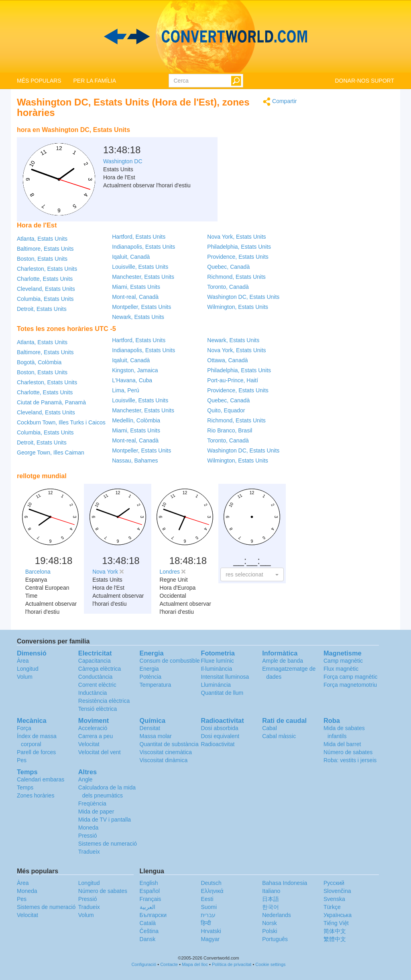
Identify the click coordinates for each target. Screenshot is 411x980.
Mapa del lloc (195, 964)
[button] (252, 574)
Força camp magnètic (351, 677)
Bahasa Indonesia (285, 883)
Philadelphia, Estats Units (239, 247)
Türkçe (332, 907)
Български (153, 915)
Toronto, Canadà (228, 287)
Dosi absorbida (219, 728)
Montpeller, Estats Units (141, 307)
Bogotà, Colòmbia (39, 362)
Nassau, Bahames (135, 461)
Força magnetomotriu (350, 685)
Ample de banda (283, 661)
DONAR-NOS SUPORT (364, 81)
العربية (148, 907)
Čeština (149, 931)
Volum (25, 677)
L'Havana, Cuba (132, 380)
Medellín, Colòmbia (136, 420)
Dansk (148, 939)
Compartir (280, 102)
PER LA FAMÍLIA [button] (95, 81)
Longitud (28, 669)
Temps (25, 787)
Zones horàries (36, 795)
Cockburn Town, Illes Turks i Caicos (61, 422)
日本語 (271, 899)
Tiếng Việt (336, 923)
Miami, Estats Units (136, 287)
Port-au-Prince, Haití (233, 380)
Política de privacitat (232, 964)
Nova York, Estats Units (236, 237)
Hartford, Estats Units (139, 237)
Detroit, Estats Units (42, 309)
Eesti (207, 899)
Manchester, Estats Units (143, 277)
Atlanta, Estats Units (42, 239)
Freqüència (92, 803)
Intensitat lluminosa (225, 677)
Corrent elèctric (97, 685)
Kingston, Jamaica (135, 370)
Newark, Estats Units (138, 317)
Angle (85, 779)
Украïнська (338, 915)
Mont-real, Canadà (135, 297)
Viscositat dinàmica (164, 760)
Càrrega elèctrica (100, 669)
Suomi (209, 907)
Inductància (93, 693)
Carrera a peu (96, 736)
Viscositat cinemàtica (166, 752)
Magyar (210, 939)
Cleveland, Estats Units (46, 289)
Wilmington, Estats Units (238, 307)
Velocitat (89, 744)
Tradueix (89, 852)
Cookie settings (270, 964)
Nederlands (277, 915)
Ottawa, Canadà (227, 360)
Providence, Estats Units (238, 257)
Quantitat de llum (222, 693)
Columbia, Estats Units (45, 299)
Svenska (334, 899)
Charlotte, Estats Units (45, 279)
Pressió (88, 836)
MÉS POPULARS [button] (39, 81)
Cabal (270, 728)
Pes (22, 760)
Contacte (169, 964)
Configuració (144, 964)
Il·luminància (216, 669)
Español (150, 891)
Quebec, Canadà (228, 267)
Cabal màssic (279, 736)
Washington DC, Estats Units (243, 297)
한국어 (271, 907)
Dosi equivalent (220, 736)
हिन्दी (206, 923)
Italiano (271, 891)
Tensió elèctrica (98, 709)
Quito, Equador (226, 410)
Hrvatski (211, 931)
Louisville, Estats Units (140, 267)
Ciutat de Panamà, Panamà (51, 402)
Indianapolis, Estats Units (143, 247)
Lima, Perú (126, 390)
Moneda (89, 828)
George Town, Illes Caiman (51, 452)
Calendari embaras (41, 779)
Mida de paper (96, 812)
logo (205, 37)
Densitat (150, 728)
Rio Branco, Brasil (230, 430)
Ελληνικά (212, 891)
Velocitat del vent (100, 752)
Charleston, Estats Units (47, 269)
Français (151, 899)
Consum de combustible (170, 661)
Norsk (270, 923)
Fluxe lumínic (217, 661)
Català (148, 923)
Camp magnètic (343, 661)
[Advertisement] (247, 142)
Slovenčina (337, 891)
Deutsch (211, 883)
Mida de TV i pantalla (105, 820)
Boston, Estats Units (42, 259)
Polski (270, 931)
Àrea (23, 661)
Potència (151, 677)
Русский (334, 883)
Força (24, 728)
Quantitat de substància (169, 744)
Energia (149, 669)
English (149, 883)
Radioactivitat (218, 744)
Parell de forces (36, 752)
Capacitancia (95, 661)
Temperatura (156, 685)
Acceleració (93, 728)
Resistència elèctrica (104, 701)
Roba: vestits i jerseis (350, 760)
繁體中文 (335, 939)
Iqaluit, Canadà (131, 257)
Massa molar (156, 736)
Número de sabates (348, 752)
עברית (208, 915)
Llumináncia (216, 685)
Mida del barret (342, 744)
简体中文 (335, 931)
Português (275, 939)
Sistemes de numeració (108, 844)
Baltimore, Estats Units (45, 249)
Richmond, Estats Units (236, 277)
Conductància (96, 677)
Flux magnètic (341, 669)
